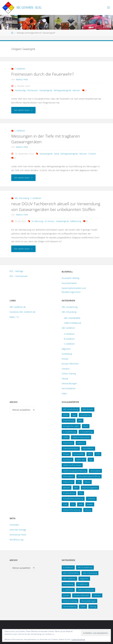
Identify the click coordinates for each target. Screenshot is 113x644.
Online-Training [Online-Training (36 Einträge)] (70, 601)
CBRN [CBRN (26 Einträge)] (66, 437)
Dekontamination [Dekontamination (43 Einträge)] (71, 448)
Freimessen (32, 90)
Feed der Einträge (18, 530)
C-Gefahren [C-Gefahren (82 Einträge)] (68, 590)
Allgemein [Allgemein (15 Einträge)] (84, 579)
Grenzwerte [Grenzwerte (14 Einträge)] (95, 471)
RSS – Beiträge (16, 271)
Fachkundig (20, 90)
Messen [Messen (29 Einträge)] (67, 488)
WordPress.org (16, 540)
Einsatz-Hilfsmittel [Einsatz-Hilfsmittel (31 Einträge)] (81, 595)
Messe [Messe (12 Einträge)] (87, 482)
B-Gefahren (69, 339)
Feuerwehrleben (69, 283)
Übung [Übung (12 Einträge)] (93, 606)
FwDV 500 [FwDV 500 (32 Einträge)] (81, 460)
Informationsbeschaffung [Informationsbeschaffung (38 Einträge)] (89, 476)
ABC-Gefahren (68, 328)
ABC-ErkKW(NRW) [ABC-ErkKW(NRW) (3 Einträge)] (71, 573)
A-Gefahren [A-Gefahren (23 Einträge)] (68, 567)
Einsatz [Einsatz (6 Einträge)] (66, 595)
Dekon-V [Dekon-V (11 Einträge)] (81, 443)
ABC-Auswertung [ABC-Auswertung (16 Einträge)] (85, 567)
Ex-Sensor (50, 221)
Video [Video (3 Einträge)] (83, 606)
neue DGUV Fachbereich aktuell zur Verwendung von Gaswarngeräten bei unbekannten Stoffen (56, 207)
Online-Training (69, 374)
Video (64, 393)
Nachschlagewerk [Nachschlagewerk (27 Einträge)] (90, 488)
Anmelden (14, 525)
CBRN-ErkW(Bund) (72, 323)
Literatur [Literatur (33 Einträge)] (97, 595)
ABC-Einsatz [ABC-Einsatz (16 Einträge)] (88, 409)
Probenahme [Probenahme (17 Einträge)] (69, 493)
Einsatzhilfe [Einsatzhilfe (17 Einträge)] (79, 454)
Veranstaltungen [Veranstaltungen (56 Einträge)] (88, 601)
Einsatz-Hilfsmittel (70, 364)
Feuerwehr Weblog (70, 278)
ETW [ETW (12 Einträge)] (98, 454)
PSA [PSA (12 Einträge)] (81, 493)
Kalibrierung (76, 221)
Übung (65, 379)
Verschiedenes (69, 388)
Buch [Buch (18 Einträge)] (86, 426)
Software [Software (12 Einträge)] (91, 499)
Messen (76, 90)
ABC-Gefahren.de (18, 307)
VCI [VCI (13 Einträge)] (73, 504)
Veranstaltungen (69, 383)
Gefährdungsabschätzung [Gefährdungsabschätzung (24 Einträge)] (75, 471)
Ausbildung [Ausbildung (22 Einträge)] (85, 415)
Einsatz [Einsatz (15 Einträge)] (66, 454)
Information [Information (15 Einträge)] (68, 476)
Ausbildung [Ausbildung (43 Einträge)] (68, 584)
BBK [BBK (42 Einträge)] (80, 421)
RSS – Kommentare (19, 276)
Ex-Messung (37, 221)
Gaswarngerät (46, 90)
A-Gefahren (69, 334)
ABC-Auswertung (70, 307)
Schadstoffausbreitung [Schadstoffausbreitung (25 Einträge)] (73, 499)
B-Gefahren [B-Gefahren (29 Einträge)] (83, 584)
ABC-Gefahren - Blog (29, 7)
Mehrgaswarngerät (62, 90)
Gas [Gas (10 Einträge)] (91, 460)
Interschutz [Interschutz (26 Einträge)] (68, 482)
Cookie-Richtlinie (78, 639)
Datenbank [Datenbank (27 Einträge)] (68, 443)
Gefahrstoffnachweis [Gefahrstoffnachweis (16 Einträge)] (72, 465)
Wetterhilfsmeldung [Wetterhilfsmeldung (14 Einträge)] (72, 510)
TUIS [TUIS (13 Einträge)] (65, 504)
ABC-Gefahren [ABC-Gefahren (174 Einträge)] (69, 579)
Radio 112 (14, 317)
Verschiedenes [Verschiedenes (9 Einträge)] (70, 606)
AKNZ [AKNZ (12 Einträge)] (66, 415)
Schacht (92, 154)
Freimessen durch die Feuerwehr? (42, 74)
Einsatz (65, 359)
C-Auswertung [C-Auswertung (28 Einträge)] (86, 432)
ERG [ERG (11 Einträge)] (90, 454)
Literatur (66, 369)
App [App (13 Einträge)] (74, 415)
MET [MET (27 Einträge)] (76, 488)
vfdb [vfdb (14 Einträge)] (81, 504)
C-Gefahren (20, 69)
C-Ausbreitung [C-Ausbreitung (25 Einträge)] (69, 432)
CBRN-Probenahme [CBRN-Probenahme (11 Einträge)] (81, 437)
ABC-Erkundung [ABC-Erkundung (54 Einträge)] (90, 573)
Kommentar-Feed (18, 535)
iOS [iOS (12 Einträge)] (79, 482)
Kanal (56, 154)
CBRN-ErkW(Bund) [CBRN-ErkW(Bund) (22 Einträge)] (86, 590)
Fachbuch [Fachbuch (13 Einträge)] (68, 460)
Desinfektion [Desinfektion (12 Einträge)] (88, 448)
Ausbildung (67, 354)
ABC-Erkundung (22, 198)
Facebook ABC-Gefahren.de (23, 312)
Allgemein (66, 349)
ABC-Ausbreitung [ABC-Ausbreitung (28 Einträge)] (71, 409)
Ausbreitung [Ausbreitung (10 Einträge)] (69, 421)
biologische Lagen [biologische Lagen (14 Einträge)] (71, 426)
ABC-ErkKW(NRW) (72, 318)
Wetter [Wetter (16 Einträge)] (90, 504)
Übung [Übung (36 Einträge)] (88, 510)
